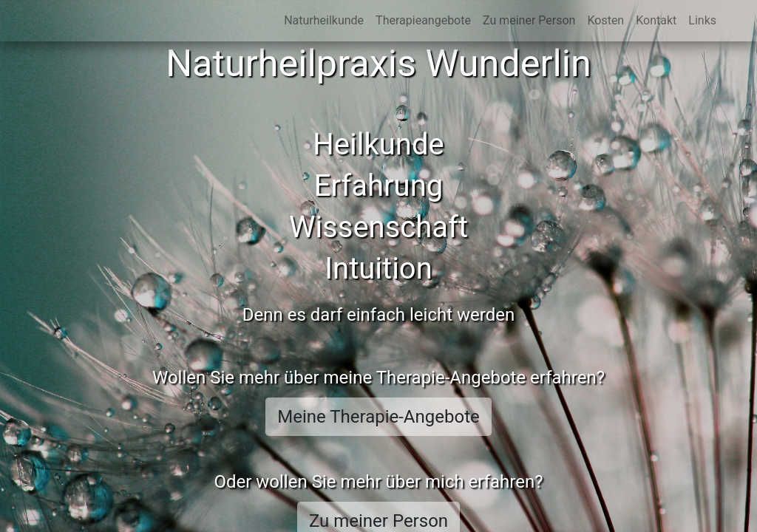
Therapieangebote (423, 20)
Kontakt (656, 20)
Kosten (605, 20)
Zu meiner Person (529, 20)
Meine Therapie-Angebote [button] (378, 417)
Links (702, 20)
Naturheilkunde (324, 20)
